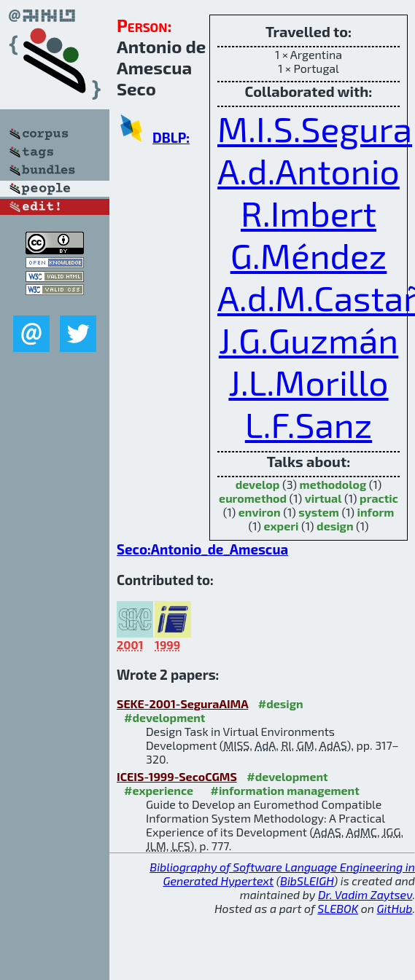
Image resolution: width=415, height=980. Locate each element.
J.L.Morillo (308, 382)
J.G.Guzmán (309, 340)
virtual (323, 498)
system (319, 512)
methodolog (333, 484)
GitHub (395, 908)
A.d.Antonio (309, 170)
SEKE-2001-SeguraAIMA (182, 703)
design (335, 526)
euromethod (253, 498)
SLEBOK (338, 908)
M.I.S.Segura (315, 128)
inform (376, 512)
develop (258, 484)
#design (281, 703)
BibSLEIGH (307, 881)
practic (379, 498)
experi (282, 526)
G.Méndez (309, 255)
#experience (159, 790)
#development (164, 717)
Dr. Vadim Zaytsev (365, 894)
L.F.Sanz (309, 424)
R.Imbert (309, 213)
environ (260, 512)
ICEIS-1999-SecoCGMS (177, 776)
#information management (285, 790)
